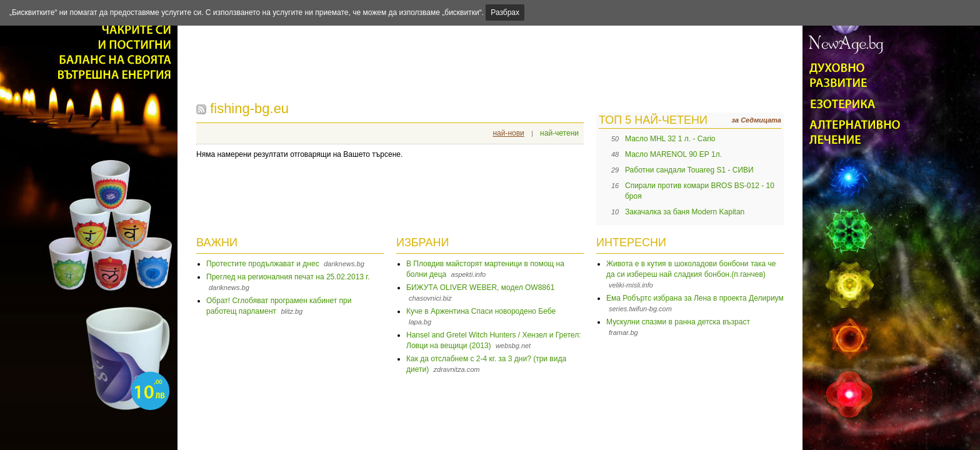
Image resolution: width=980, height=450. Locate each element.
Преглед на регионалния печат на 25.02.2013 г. (288, 277)
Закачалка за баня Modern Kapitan (685, 212)
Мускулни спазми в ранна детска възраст (678, 322)
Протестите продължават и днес (263, 264)
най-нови (508, 133)
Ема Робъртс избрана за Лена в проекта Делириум (695, 298)
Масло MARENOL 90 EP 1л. (673, 154)
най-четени (559, 133)
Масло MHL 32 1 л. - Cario (670, 139)
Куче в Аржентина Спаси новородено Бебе (481, 311)
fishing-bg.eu (249, 108)
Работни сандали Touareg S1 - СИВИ (689, 170)
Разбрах (505, 12)
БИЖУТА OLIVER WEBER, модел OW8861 (480, 287)
